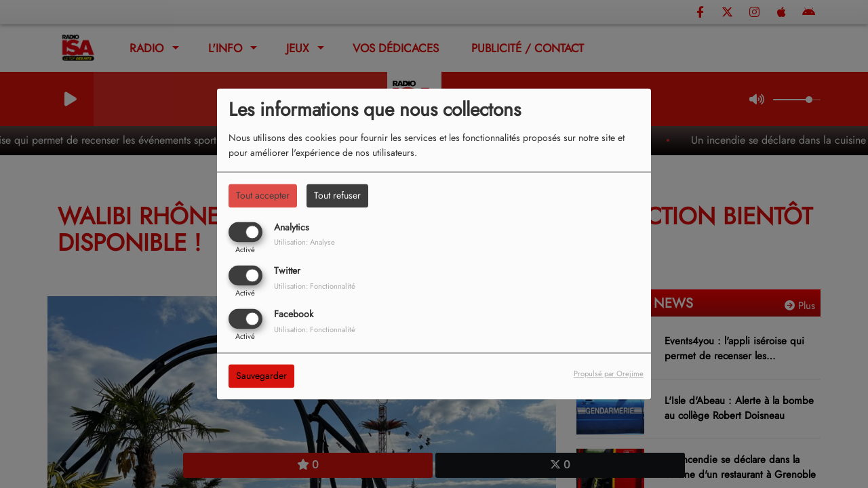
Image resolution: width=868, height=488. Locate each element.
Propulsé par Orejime (609, 374)
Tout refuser (337, 195)
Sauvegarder (261, 376)
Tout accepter (263, 195)
